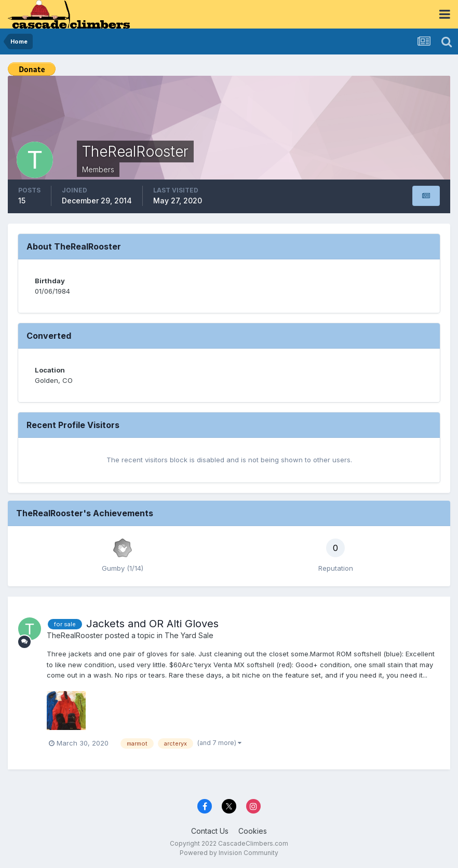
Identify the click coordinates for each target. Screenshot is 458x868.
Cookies (253, 831)
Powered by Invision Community (229, 853)
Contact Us (210, 831)
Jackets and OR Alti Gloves (152, 624)
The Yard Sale (189, 635)
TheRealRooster (75, 635)
